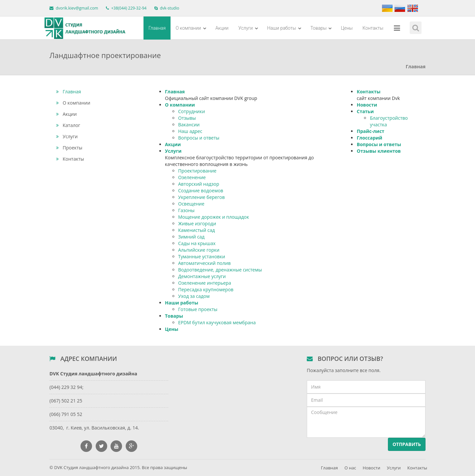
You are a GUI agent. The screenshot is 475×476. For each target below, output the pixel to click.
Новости (367, 105)
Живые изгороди (197, 223)
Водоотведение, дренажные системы (220, 270)
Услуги (248, 28)
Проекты (69, 148)
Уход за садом (194, 296)
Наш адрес (190, 131)
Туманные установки (202, 256)
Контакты (373, 28)
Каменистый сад (196, 230)
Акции (222, 28)
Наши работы (284, 28)
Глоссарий (369, 138)
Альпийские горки (199, 250)
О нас (350, 468)
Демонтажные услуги (202, 276)
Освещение (191, 204)
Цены (347, 28)
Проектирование (197, 171)
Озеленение (192, 177)
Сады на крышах (197, 243)
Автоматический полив (204, 263)
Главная (157, 28)
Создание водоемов (201, 190)
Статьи (365, 111)
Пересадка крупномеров (206, 289)
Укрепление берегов (201, 197)
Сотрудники (191, 111)
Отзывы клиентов (379, 151)
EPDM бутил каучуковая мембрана (217, 322)
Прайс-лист (370, 131)
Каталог (68, 125)
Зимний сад (191, 237)
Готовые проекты (198, 309)
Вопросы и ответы (199, 138)
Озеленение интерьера (205, 283)
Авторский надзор (199, 184)
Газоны (186, 210)
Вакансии (189, 125)
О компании (191, 28)
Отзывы (187, 118)
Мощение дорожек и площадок (214, 217)
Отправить (407, 444)
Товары (321, 28)
